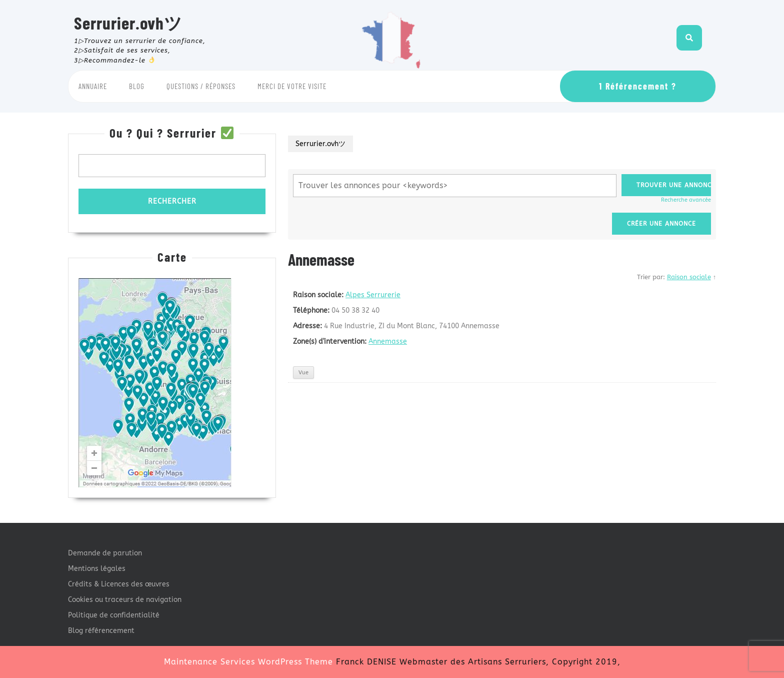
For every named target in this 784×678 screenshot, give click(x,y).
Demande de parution (105, 553)
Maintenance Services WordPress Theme (248, 662)
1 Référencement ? (638, 86)
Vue (303, 373)
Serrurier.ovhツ (128, 23)
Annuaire (93, 86)
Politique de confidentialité (114, 615)
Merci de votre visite (292, 86)
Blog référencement (101, 631)
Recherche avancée (686, 200)
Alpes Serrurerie (373, 295)
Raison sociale (689, 277)
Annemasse (388, 342)
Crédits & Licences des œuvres (119, 584)
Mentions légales (97, 569)
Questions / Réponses (201, 86)
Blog (137, 86)
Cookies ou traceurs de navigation (125, 600)
